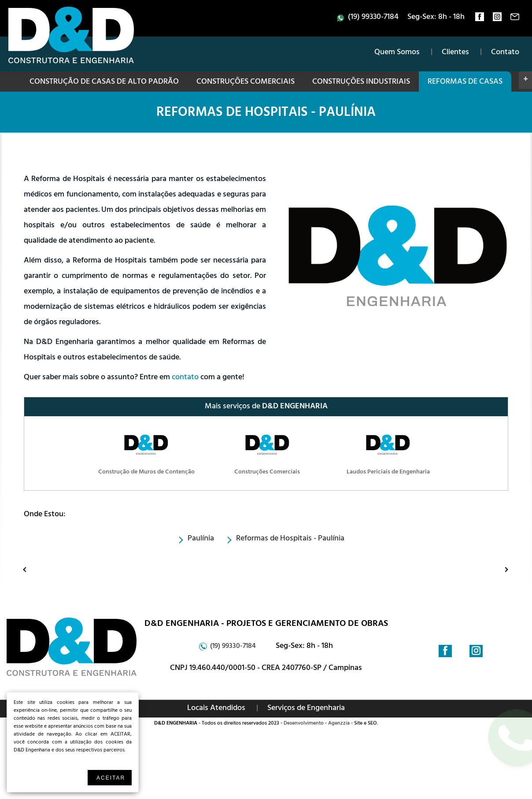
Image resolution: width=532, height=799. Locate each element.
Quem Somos (397, 53)
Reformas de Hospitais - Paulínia (266, 114)
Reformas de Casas (465, 82)
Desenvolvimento (304, 724)
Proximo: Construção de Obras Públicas (498, 569)
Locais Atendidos (216, 709)
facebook (480, 19)
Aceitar (111, 778)
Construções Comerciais (246, 82)
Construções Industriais (361, 82)
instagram (497, 19)
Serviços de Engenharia (306, 709)
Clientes (455, 53)
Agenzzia (339, 724)
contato (515, 19)
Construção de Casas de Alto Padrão (104, 82)
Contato (505, 53)
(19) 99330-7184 (373, 18)
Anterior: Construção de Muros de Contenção (27, 569)
